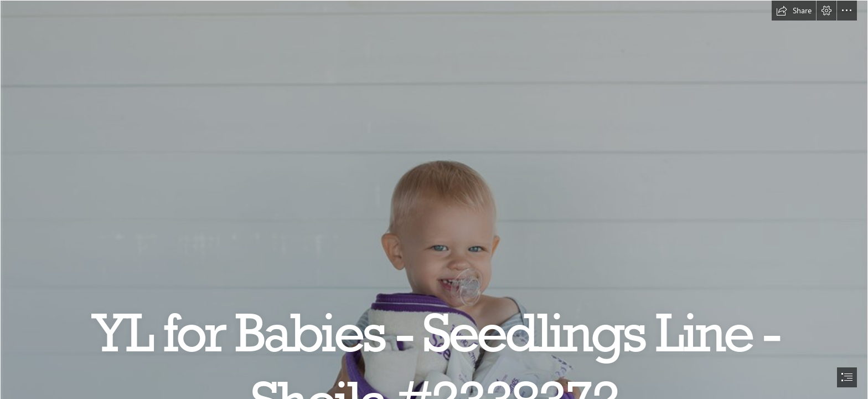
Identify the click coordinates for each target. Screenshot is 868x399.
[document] (434, 199)
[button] (794, 11)
